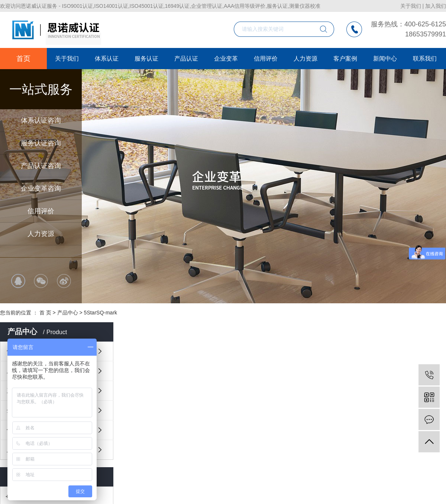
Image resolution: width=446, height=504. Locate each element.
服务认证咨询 (41, 143)
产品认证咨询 (41, 166)
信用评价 (41, 211)
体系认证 (107, 59)
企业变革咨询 (41, 188)
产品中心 (68, 313)
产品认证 (186, 59)
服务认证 (146, 59)
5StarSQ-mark (101, 313)
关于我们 (411, 6)
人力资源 (41, 234)
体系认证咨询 (41, 120)
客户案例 (345, 59)
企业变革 (226, 59)
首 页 (45, 313)
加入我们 (436, 6)
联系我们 (425, 59)
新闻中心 (385, 59)
